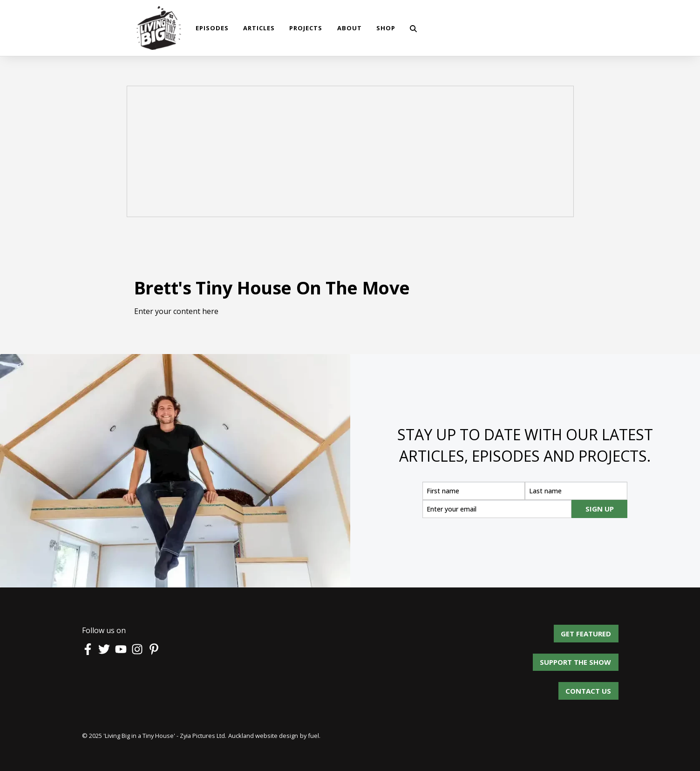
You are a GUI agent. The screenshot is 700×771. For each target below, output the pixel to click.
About (350, 28)
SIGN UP (600, 509)
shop (386, 28)
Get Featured (593, 630)
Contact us (588, 687)
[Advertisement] (350, 153)
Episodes (212, 28)
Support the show (583, 659)
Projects (306, 28)
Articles (259, 28)
